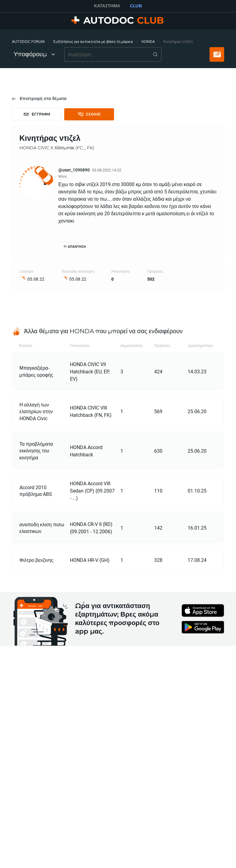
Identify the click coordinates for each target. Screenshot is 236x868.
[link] (39, 99)
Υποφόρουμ (34, 54)
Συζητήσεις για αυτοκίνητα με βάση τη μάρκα (93, 41)
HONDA (148, 41)
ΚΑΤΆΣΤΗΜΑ (107, 6)
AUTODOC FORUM (28, 41)
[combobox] (113, 54)
